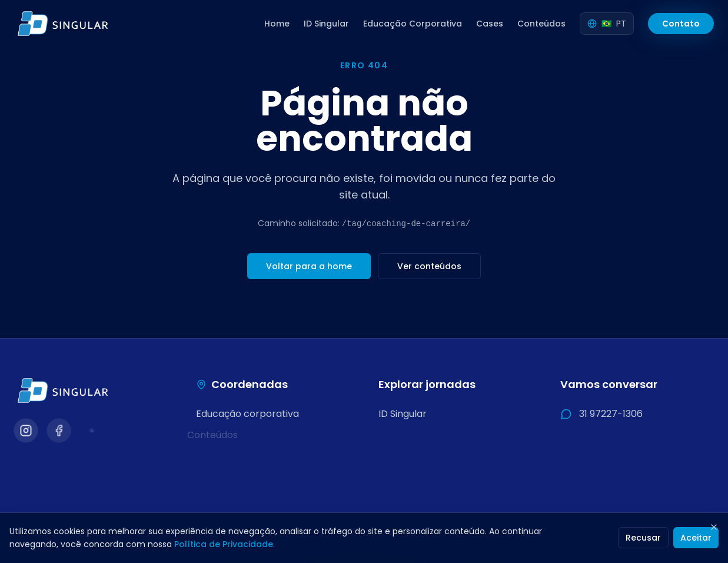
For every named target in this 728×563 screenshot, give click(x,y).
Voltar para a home (309, 266)
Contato (681, 24)
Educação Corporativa (413, 24)
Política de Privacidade (224, 544)
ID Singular (326, 24)
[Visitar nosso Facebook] (59, 430)
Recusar (643, 538)
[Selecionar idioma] (607, 24)
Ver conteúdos (429, 266)
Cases (490, 24)
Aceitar (696, 538)
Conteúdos (541, 24)
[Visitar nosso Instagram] (26, 430)
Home (277, 24)
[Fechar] (714, 527)
